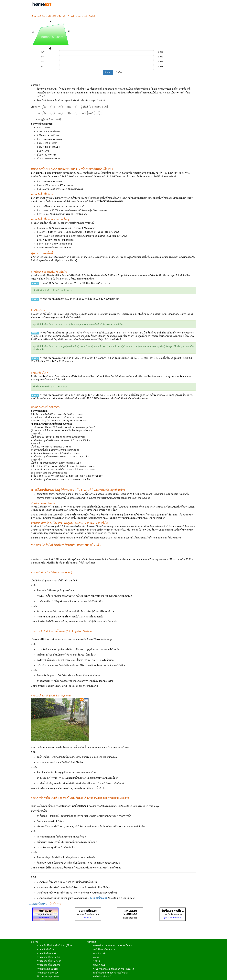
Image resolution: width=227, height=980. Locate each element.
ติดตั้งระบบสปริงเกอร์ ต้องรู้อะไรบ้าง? (111, 973)
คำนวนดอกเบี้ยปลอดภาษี (49, 965)
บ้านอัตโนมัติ (99, 965)
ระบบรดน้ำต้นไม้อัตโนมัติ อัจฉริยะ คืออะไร (113, 969)
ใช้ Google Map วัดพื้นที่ (48, 977)
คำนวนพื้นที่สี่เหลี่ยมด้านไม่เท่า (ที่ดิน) (54, 945)
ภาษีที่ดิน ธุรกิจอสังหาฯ (104, 949)
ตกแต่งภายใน (100, 953)
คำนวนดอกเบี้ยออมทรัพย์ (49, 957)
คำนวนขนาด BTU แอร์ (48, 973)
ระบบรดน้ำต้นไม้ (98, 898)
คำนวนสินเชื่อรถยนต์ (47, 953)
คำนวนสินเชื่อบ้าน (45, 949)
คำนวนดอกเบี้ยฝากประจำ (49, 961)
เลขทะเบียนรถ (38, 904)
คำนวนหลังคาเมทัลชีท (47, 969)
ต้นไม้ (96, 957)
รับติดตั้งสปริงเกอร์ (102, 977)
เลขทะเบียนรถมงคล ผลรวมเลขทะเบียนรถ (113, 945)
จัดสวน (97, 961)
